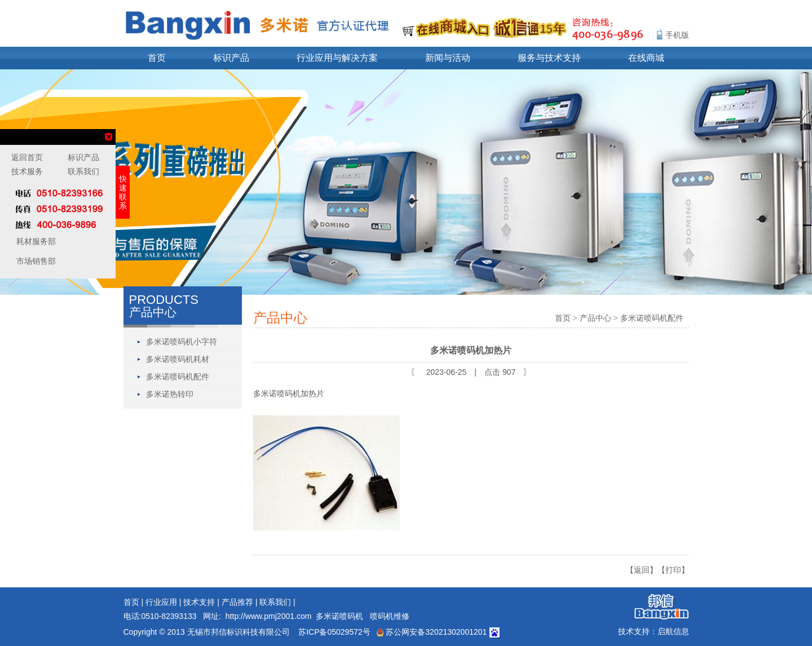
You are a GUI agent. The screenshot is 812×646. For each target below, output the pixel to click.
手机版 (677, 35)
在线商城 (646, 58)
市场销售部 (35, 261)
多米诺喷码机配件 (178, 377)
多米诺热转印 (170, 394)
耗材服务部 (35, 241)
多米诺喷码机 (339, 616)
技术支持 (199, 602)
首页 (157, 58)
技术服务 (27, 171)
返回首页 (27, 157)
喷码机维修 (390, 616)
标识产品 (231, 58)
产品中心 (595, 318)
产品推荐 (237, 602)
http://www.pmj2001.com (269, 616)
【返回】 (642, 570)
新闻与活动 (448, 58)
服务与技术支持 (549, 58)
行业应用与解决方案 (337, 58)
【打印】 (673, 570)
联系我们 (275, 602)
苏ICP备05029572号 (334, 632)
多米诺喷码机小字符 (182, 342)
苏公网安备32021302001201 (432, 632)
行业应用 (161, 602)
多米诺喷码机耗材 (178, 359)
